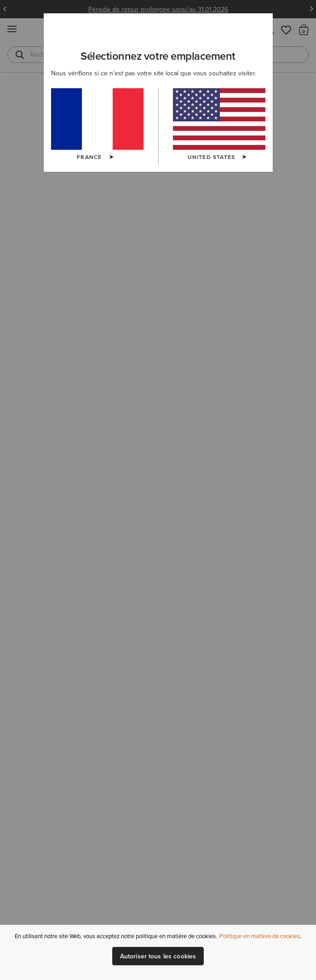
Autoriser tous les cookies (158, 956)
